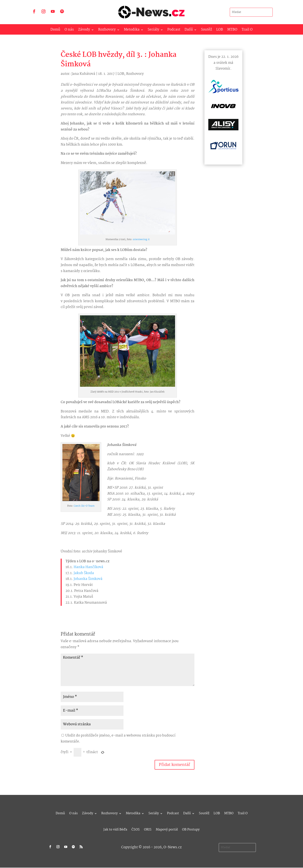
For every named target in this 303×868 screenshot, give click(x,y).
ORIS (148, 829)
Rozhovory (107, 30)
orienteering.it (141, 239)
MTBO (232, 30)
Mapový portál (167, 829)
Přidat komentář (174, 765)
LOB (220, 30)
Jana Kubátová (83, 74)
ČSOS (136, 829)
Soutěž (206, 30)
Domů (55, 30)
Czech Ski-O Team (84, 506)
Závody (84, 30)
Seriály (153, 30)
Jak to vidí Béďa (115, 829)
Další (189, 30)
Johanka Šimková (88, 579)
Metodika (132, 30)
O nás (69, 30)
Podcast (174, 30)
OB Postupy (191, 829)
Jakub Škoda (84, 573)
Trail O (247, 30)
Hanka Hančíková (88, 567)
